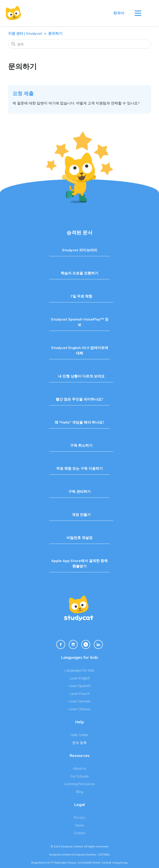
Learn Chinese (79, 709)
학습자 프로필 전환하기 (79, 273)
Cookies (79, 833)
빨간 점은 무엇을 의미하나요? (79, 399)
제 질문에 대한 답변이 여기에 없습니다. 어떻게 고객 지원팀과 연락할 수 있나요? (76, 103)
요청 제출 (23, 93)
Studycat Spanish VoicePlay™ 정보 (80, 322)
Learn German (79, 701)
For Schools (80, 776)
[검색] (80, 44)
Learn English (80, 678)
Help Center (79, 735)
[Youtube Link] (86, 644)
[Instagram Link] (73, 644)
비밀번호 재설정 (79, 538)
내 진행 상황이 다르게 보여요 (81, 376)
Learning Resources (80, 784)
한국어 (120, 13)
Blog (80, 792)
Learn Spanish (79, 686)
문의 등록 (79, 743)
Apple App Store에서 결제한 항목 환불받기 (79, 563)
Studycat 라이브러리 (80, 250)
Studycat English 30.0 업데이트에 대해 (80, 350)
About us (80, 768)
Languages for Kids (79, 670)
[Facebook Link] (61, 644)
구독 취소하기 (81, 445)
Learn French (80, 694)
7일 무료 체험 (81, 296)
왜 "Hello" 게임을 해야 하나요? (79, 422)
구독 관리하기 (79, 491)
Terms (80, 825)
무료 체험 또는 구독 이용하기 (79, 468)
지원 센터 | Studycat (25, 33)
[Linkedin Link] (98, 644)
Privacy (80, 817)
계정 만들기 (81, 515)
